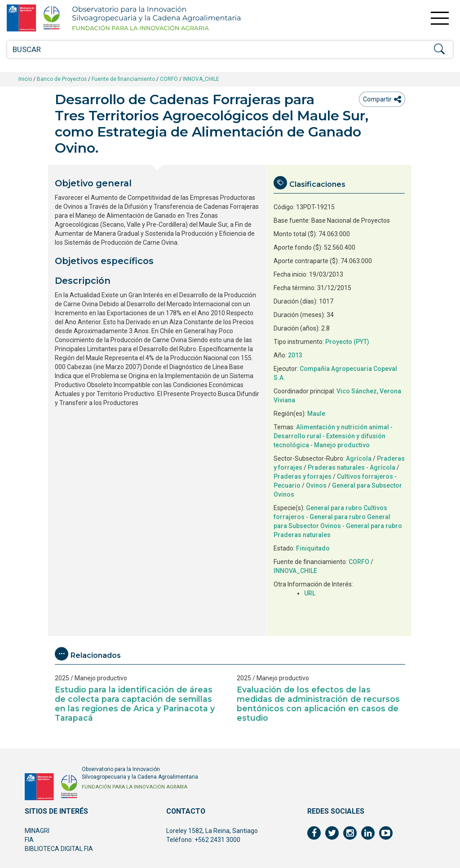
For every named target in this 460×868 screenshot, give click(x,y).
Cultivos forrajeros (365, 476)
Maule (316, 414)
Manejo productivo (342, 445)
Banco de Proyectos (62, 79)
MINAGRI (37, 831)
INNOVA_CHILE (201, 79)
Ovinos (316, 485)
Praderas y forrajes (303, 476)
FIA (29, 840)
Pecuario (287, 485)
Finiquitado (313, 548)
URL (310, 593)
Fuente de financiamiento (123, 79)
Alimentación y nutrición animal (343, 427)
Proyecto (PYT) (347, 342)
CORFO (169, 79)
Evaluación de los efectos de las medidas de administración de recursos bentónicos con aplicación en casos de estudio (318, 704)
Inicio (25, 79)
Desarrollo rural (297, 436)
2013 (295, 355)
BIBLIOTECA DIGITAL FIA (59, 849)
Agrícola (359, 458)
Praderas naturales (336, 467)
